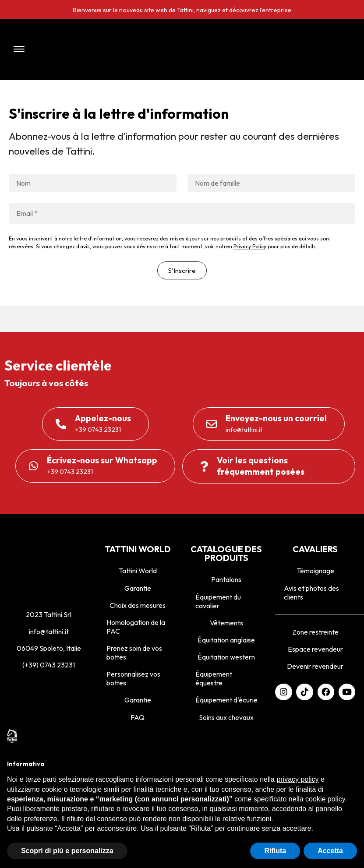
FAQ (138, 717)
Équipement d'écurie (226, 700)
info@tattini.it (49, 632)
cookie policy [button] (325, 799)
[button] (75, 50)
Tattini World (138, 571)
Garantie (138, 588)
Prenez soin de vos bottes (134, 653)
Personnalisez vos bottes (133, 678)
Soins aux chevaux (226, 717)
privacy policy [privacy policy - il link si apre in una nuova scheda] (297, 779)
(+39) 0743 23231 (49, 665)
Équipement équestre (214, 678)
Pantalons (226, 579)
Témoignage (315, 571)
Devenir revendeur (315, 666)
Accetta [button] (330, 851)
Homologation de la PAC (136, 627)
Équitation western (226, 657)
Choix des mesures (138, 605)
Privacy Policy (250, 246)
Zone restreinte (315, 632)
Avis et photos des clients (311, 593)
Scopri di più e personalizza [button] (67, 851)
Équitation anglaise (226, 640)
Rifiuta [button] (275, 851)
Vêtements (226, 623)
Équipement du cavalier (218, 601)
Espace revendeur (315, 649)
